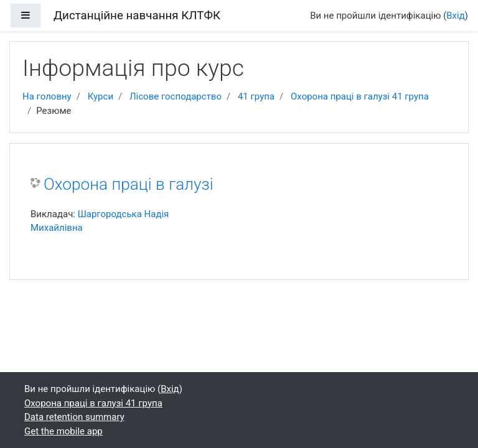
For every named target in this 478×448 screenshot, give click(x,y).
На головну (47, 96)
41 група (256, 96)
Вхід (456, 16)
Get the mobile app (63, 431)
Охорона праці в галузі (129, 184)
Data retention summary (74, 417)
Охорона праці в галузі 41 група (360, 96)
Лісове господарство (176, 96)
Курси (101, 96)
